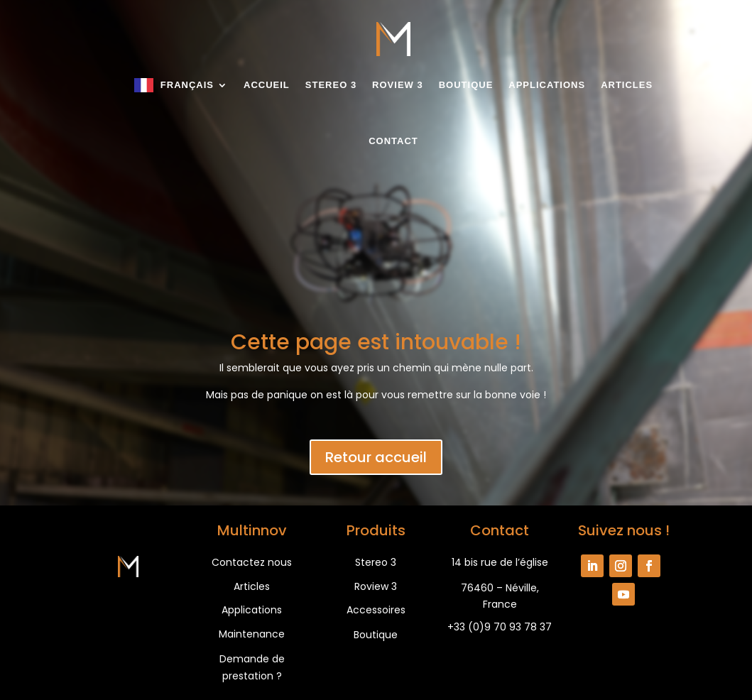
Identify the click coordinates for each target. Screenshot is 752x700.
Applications (547, 85)
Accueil (267, 85)
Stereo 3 (331, 85)
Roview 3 (398, 85)
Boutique (466, 85)
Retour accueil (376, 457)
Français (187, 85)
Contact (393, 141)
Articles (627, 85)
